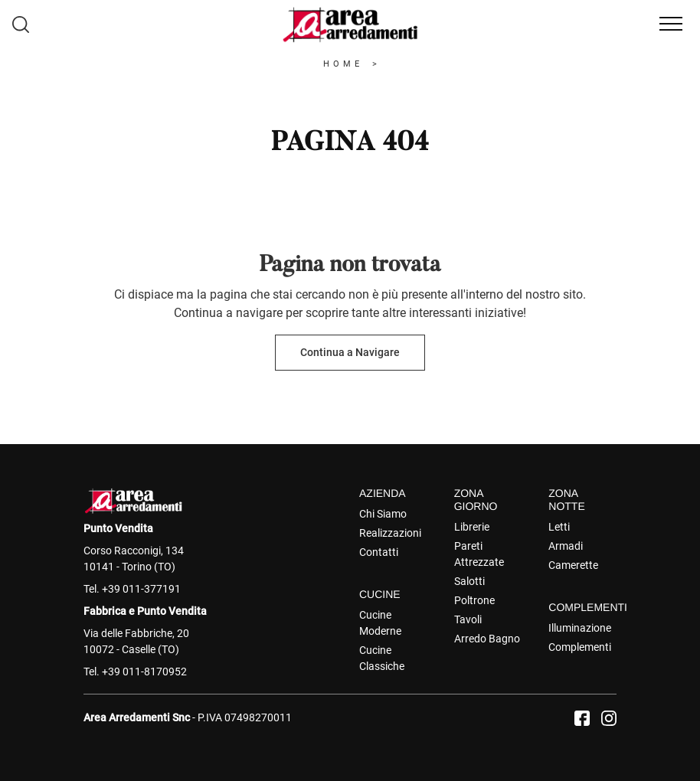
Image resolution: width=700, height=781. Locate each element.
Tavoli (468, 619)
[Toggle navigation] (671, 25)
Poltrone (474, 600)
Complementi (580, 647)
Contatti (379, 552)
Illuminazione (580, 628)
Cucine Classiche (382, 658)
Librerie (472, 527)
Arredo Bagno (487, 639)
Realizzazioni (390, 533)
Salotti (469, 581)
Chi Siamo (383, 514)
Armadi (566, 546)
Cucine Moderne (380, 623)
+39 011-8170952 (144, 672)
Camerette (573, 565)
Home (343, 64)
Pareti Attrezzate (479, 554)
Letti (559, 527)
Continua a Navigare (350, 352)
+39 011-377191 (141, 589)
